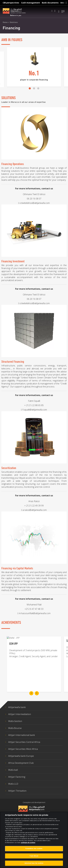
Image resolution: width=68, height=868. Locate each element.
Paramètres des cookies (34, 849)
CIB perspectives (11, 3)
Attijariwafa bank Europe (21, 756)
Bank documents (50, 3)
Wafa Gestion (15, 721)
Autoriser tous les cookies (34, 863)
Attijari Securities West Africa (23, 749)
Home (5, 22)
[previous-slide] (31, 693)
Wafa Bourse (15, 728)
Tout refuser (34, 856)
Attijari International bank (22, 735)
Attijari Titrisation (17, 791)
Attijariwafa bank (17, 707)
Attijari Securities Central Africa (24, 742)
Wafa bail (13, 770)
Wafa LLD (13, 784)
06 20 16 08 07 (34, 235)
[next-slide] (37, 693)
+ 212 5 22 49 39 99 (34, 543)
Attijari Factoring (17, 777)
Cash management (31, 3)
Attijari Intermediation (20, 714)
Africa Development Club (21, 763)
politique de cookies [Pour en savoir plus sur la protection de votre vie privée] (28, 843)
